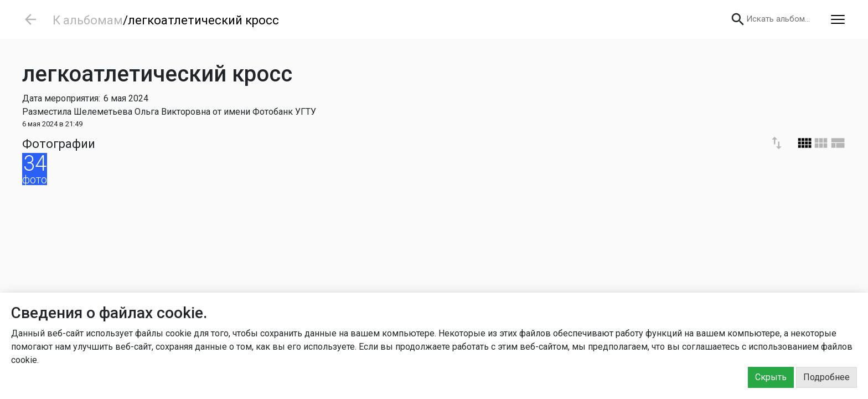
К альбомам (88, 20)
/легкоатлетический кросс (201, 20)
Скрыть (771, 377)
